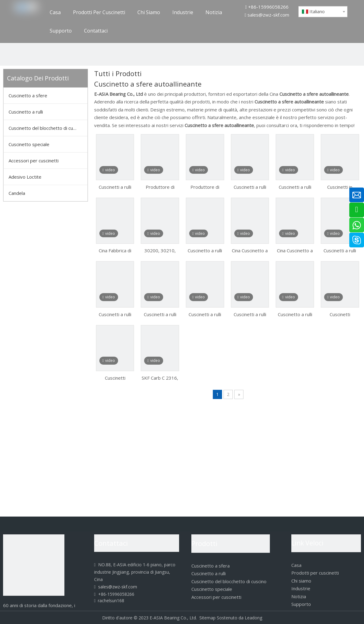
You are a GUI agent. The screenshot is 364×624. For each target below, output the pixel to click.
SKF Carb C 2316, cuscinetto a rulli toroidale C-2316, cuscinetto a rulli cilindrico (160, 378)
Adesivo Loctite (25, 177)
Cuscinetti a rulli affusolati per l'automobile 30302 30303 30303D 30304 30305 (205, 314)
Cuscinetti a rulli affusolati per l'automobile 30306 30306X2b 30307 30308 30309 (250, 314)
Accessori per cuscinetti (34, 161)
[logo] (34, 565)
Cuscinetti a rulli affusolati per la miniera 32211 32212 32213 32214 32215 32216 (160, 314)
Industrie (301, 588)
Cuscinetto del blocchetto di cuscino (46, 128)
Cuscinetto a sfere (28, 95)
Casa (296, 565)
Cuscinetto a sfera (211, 566)
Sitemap (207, 618)
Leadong (253, 618)
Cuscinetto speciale (29, 144)
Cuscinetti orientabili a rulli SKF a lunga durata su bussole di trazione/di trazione (340, 314)
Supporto (301, 604)
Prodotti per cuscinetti (315, 573)
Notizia (299, 596)
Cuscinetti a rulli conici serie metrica (115, 187)
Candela (17, 193)
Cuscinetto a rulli (26, 112)
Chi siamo (301, 581)
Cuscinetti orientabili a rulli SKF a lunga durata (115, 378)
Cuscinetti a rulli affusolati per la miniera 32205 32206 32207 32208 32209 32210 (115, 314)
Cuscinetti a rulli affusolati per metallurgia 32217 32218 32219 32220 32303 (250, 187)
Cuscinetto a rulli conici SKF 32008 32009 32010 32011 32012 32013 (295, 314)
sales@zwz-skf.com (268, 15)
